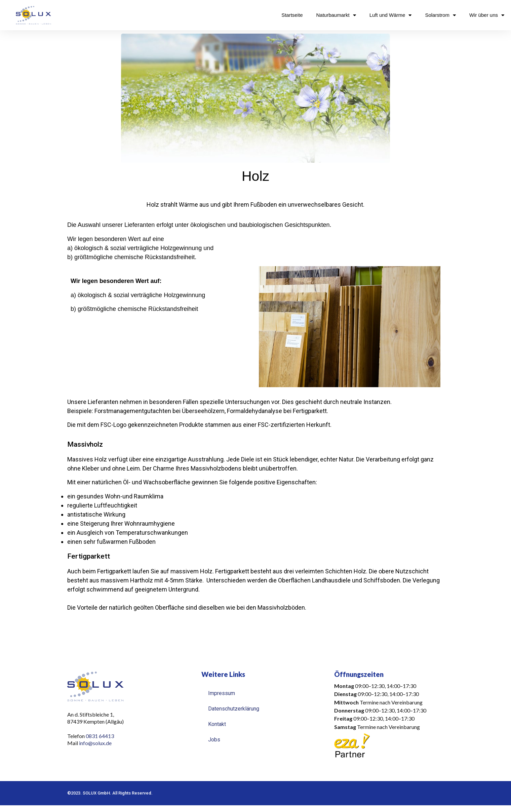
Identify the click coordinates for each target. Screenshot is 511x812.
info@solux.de (96, 743)
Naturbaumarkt (336, 15)
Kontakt (217, 724)
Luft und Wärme (391, 15)
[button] (388, 706)
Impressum (222, 693)
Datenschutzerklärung (234, 709)
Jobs (214, 740)
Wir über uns (487, 15)
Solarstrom (440, 15)
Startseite (292, 15)
